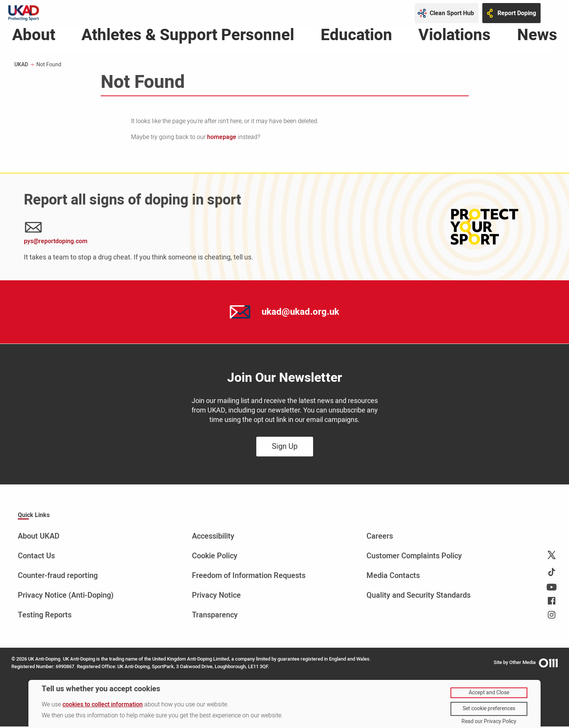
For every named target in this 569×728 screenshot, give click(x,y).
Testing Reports (45, 616)
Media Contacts (393, 577)
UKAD (21, 66)
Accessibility (213, 538)
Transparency (215, 616)
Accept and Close (489, 693)
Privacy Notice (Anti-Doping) (66, 597)
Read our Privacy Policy (489, 722)
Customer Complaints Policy (414, 557)
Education (356, 39)
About (34, 39)
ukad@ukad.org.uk (300, 313)
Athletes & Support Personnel (188, 39)
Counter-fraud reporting (58, 577)
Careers (380, 538)
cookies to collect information (103, 705)
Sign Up (285, 448)
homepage (222, 139)
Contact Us (36, 557)
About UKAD (39, 538)
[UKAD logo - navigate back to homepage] (24, 13)
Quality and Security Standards (419, 597)
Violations (454, 39)
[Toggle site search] (554, 13)
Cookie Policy (215, 557)
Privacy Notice (216, 597)
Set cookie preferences (489, 708)
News (537, 39)
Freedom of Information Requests (249, 577)
